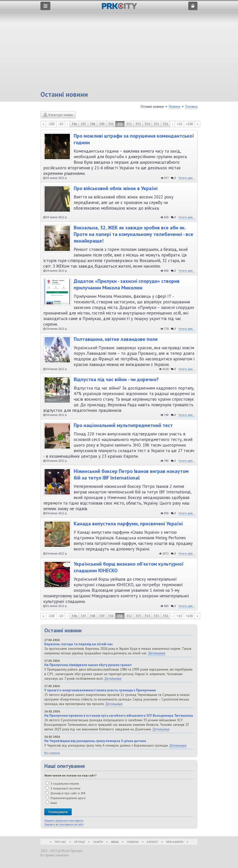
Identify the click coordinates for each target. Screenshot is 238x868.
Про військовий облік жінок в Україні (116, 188)
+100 (189, 124)
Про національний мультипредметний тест (123, 425)
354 (147, 124)
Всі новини (52, 753)
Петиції (80, 842)
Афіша (115, 842)
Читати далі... (186, 178)
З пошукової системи (63, 788)
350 (111, 124)
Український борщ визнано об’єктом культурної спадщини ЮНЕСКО (129, 567)
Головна (191, 106)
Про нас (60, 842)
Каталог (152, 842)
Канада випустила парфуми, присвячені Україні (128, 524)
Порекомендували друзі (66, 798)
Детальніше (157, 653)
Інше (51, 803)
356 (165, 124)
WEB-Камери (175, 842)
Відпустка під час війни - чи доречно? (116, 379)
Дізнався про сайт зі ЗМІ (65, 793)
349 (102, 124)
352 (129, 124)
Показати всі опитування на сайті (64, 824)
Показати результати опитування (64, 821)
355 (156, 124)
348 (93, 124)
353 (138, 124)
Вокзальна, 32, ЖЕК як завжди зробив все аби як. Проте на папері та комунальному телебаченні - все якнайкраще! (133, 234)
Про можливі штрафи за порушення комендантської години (134, 139)
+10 (179, 124)
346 (74, 124)
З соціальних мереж (62, 783)
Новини (175, 106)
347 (83, 124)
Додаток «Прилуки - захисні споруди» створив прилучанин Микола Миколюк (127, 284)
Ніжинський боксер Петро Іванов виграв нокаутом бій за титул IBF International (131, 474)
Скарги (98, 842)
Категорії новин (58, 115)
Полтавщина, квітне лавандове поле (116, 339)
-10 (61, 124)
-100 (51, 124)
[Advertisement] (119, 52)
